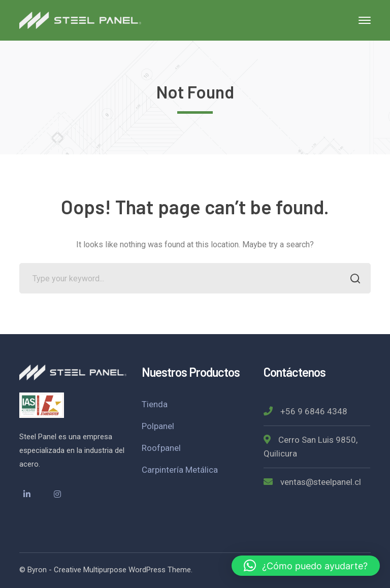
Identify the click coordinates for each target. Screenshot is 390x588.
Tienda (155, 404)
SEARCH (353, 280)
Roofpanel (161, 448)
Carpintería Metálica (180, 470)
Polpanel (158, 426)
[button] (306, 566)
